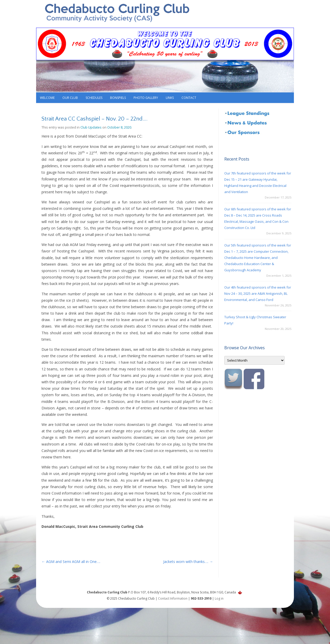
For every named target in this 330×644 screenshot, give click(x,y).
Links (170, 98)
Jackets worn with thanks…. (188, 562)
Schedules (94, 98)
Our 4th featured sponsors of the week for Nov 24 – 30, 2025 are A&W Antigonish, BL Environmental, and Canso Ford (258, 293)
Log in (219, 598)
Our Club (70, 98)
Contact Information (173, 598)
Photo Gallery (146, 98)
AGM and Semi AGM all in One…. (71, 562)
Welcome (47, 98)
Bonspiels (118, 98)
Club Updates (91, 127)
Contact (189, 98)
